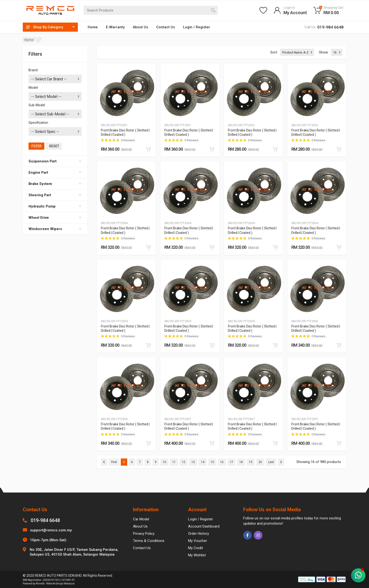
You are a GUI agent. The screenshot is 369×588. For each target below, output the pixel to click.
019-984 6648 (45, 520)
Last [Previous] (271, 462)
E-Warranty (115, 27)
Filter (36, 146)
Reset (54, 146)
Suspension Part (55, 161)
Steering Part (55, 195)
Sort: (274, 52)
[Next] (281, 462)
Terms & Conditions (149, 541)
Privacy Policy (144, 534)
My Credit (196, 548)
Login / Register (197, 27)
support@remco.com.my (51, 530)
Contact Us (166, 27)
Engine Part (55, 172)
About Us (140, 27)
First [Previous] (114, 462)
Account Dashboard (204, 526)
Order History (199, 534)
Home (93, 27)
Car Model (141, 519)
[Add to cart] (148, 149)
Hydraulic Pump (55, 206)
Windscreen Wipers (55, 229)
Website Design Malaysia (60, 584)
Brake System (55, 184)
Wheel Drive (55, 218)
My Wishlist (197, 555)
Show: (324, 52)
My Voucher (198, 541)
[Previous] (104, 462)
